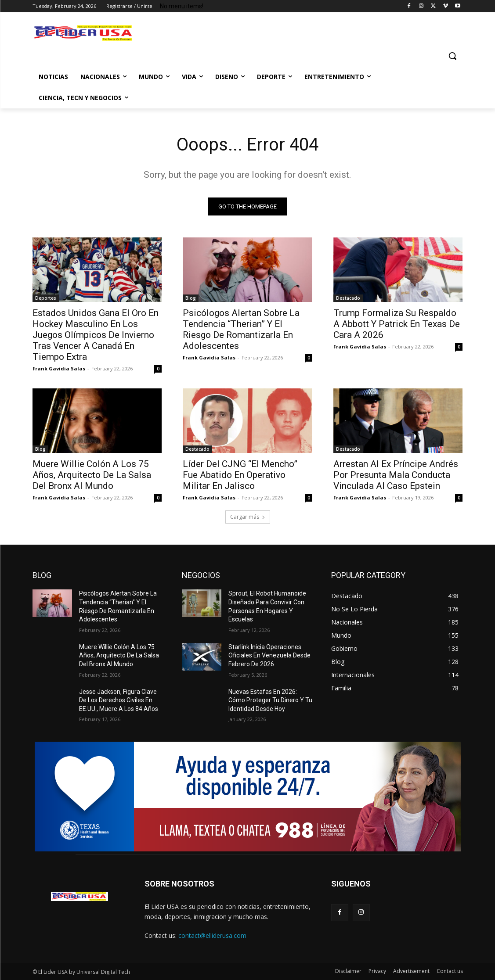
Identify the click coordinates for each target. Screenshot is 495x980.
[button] (452, 56)
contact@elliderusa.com (212, 935)
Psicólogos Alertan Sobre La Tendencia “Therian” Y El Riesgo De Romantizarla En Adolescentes (241, 329)
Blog (191, 298)
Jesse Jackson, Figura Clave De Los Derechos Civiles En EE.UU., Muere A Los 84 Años (119, 700)
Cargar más (248, 517)
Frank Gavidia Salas (59, 368)
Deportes (46, 298)
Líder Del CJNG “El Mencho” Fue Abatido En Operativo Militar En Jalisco (240, 475)
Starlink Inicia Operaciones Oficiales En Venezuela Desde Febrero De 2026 (269, 655)
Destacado (348, 298)
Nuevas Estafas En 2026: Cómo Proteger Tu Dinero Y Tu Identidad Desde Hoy (270, 700)
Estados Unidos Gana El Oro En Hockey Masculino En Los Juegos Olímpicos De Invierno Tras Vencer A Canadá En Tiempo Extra (96, 335)
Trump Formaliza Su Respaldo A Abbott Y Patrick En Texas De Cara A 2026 (397, 324)
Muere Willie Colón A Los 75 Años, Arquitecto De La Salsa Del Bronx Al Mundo (92, 475)
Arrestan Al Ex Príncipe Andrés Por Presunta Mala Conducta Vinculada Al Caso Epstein (396, 475)
